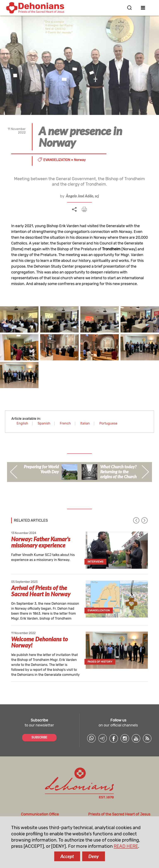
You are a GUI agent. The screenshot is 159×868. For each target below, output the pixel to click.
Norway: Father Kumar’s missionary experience (41, 542)
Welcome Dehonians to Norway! (40, 642)
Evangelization (57, 160)
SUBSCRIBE (39, 737)
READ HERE (126, 846)
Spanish (44, 423)
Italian (85, 423)
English (22, 423)
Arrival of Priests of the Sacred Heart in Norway (41, 591)
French (65, 423)
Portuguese (108, 423)
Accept (67, 856)
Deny (94, 856)
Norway (80, 160)
